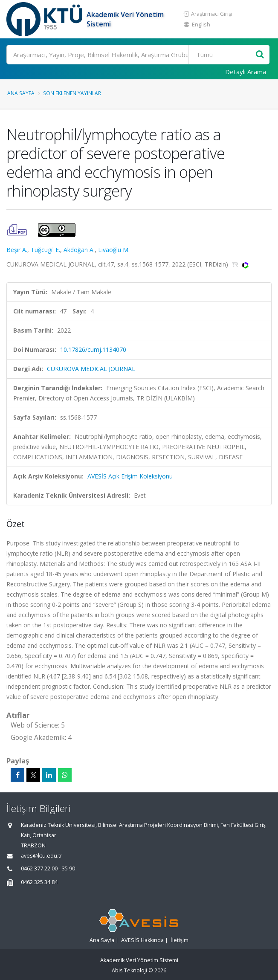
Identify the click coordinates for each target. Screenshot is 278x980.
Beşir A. (17, 250)
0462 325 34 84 (39, 882)
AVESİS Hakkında (142, 940)
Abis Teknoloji (129, 970)
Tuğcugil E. (45, 250)
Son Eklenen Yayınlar (72, 93)
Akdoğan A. (79, 250)
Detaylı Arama (246, 72)
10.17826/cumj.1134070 (93, 349)
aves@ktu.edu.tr (42, 856)
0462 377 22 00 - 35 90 (48, 868)
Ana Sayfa (21, 93)
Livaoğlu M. (114, 250)
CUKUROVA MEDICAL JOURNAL (91, 369)
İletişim (180, 940)
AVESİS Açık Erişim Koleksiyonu (130, 476)
